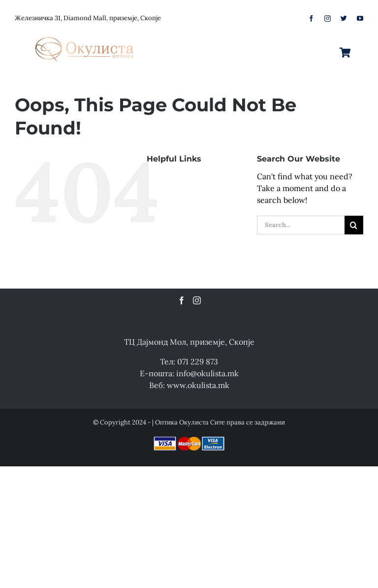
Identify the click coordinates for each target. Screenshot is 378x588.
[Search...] (301, 225)
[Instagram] (197, 300)
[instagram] (328, 18)
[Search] (354, 225)
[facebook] (311, 18)
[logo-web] (85, 34)
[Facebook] (182, 300)
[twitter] (344, 18)
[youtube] (360, 18)
